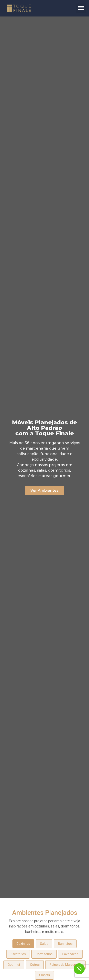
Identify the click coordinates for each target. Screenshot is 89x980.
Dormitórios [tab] (44, 954)
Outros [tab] (35, 965)
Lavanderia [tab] (70, 954)
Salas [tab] (44, 944)
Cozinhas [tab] (23, 944)
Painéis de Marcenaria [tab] (65, 965)
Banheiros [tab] (65, 944)
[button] (81, 8)
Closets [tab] (44, 975)
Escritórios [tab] (18, 954)
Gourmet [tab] (14, 965)
